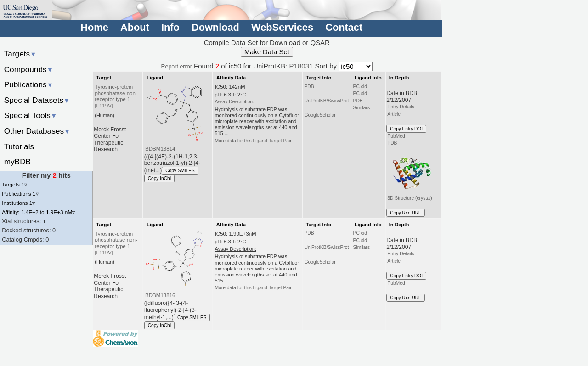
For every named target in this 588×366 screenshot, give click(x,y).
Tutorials (19, 146)
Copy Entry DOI (406, 129)
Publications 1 (20, 194)
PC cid (360, 87)
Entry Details (401, 107)
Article (394, 114)
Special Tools (31, 115)
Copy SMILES (180, 171)
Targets (20, 54)
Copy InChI (160, 178)
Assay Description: (234, 102)
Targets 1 (14, 184)
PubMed (396, 136)
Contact (344, 27)
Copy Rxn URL (405, 213)
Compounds (29, 69)
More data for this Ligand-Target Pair (253, 141)
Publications (29, 84)
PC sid (360, 93)
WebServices (282, 27)
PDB (309, 87)
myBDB (17, 162)
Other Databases (37, 131)
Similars (362, 108)
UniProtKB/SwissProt (326, 101)
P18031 (301, 66)
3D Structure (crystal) (410, 174)
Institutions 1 (18, 203)
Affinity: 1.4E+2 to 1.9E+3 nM (38, 212)
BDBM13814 (160, 149)
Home (94, 27)
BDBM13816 (160, 295)
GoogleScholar (320, 115)
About (135, 27)
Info (170, 27)
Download (215, 27)
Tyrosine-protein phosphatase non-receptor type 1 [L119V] (116, 96)
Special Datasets (37, 100)
